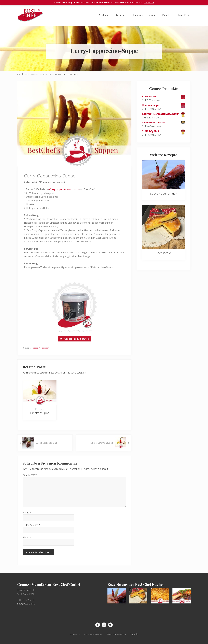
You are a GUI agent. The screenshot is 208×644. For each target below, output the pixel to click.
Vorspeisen (44, 348)
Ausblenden (149, 2)
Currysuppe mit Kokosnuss (64, 189)
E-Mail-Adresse (31, 525)
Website (27, 537)
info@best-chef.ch (27, 604)
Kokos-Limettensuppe (40, 411)
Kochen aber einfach (164, 194)
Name (27, 513)
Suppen (35, 348)
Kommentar (30, 475)
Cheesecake (164, 253)
